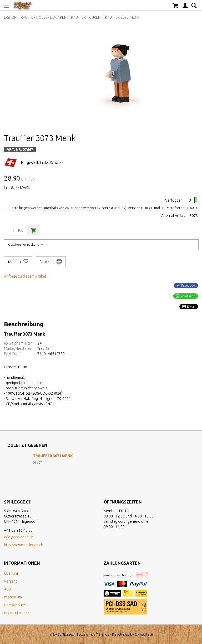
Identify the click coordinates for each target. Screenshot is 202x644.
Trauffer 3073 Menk (121, 17)
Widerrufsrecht (16, 613)
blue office (88, 634)
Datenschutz (14, 605)
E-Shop (10, 17)
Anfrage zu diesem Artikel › (26, 276)
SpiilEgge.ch (67, 634)
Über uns (11, 573)
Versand (11, 581)
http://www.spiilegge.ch (24, 545)
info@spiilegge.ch (19, 537)
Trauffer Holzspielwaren (43, 17)
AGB (7, 589)
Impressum (13, 597)
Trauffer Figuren (85, 17)
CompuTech (144, 634)
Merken (18, 262)
